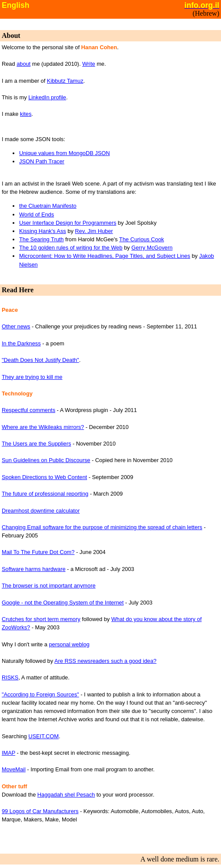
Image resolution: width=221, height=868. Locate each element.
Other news (16, 326)
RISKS (10, 677)
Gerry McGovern (152, 248)
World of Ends (37, 214)
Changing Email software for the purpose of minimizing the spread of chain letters (102, 527)
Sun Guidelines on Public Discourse (46, 460)
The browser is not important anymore (49, 586)
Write (89, 64)
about (23, 64)
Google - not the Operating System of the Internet (63, 603)
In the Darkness (21, 343)
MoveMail (14, 769)
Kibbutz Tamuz (65, 81)
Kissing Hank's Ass (43, 231)
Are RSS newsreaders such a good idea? (105, 661)
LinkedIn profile (47, 97)
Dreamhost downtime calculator (41, 511)
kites (26, 114)
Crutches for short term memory (41, 619)
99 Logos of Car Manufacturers (40, 811)
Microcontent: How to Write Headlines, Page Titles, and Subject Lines (105, 256)
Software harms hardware (34, 569)
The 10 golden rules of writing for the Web (71, 248)
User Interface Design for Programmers (68, 223)
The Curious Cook (142, 239)
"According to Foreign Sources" (40, 694)
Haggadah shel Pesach (66, 795)
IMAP (8, 753)
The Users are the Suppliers (36, 444)
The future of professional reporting (45, 494)
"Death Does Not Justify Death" (40, 360)
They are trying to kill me (32, 377)
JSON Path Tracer (42, 161)
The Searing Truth (41, 239)
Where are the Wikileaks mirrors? (43, 427)
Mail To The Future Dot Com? (38, 552)
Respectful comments (28, 410)
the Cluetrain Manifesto (48, 206)
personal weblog (69, 644)
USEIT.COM (44, 736)
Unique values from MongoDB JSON (64, 153)
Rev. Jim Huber (94, 231)
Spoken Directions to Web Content (44, 477)
